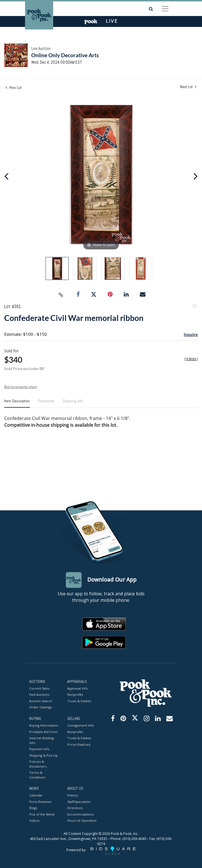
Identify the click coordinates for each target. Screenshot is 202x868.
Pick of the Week (42, 814)
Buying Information (44, 726)
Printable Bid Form (43, 732)
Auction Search (41, 701)
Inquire (191, 334)
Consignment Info (81, 726)
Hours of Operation (82, 821)
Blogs (33, 808)
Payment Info (39, 749)
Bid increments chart (21, 387)
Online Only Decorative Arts (65, 55)
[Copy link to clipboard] (61, 295)
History (73, 795)
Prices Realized (79, 744)
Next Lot (188, 87)
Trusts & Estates (79, 701)
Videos (34, 821)
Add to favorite (194, 307)
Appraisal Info (78, 688)
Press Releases (40, 802)
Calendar (36, 795)
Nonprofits (75, 695)
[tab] (17, 403)
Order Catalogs (41, 707)
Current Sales (39, 688)
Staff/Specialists (79, 802)
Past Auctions (39, 695)
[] (191, 359)
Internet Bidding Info (41, 741)
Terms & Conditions (37, 775)
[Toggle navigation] (165, 9)
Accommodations (80, 814)
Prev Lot (14, 88)
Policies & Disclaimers (38, 764)
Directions (75, 808)
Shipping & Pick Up (43, 755)
